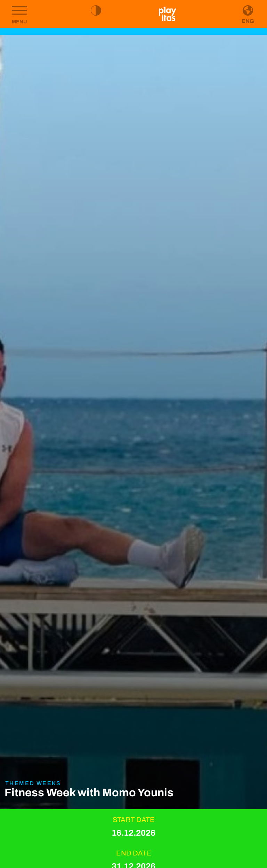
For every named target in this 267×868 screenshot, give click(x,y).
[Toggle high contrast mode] (96, 10)
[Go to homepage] (168, 14)
